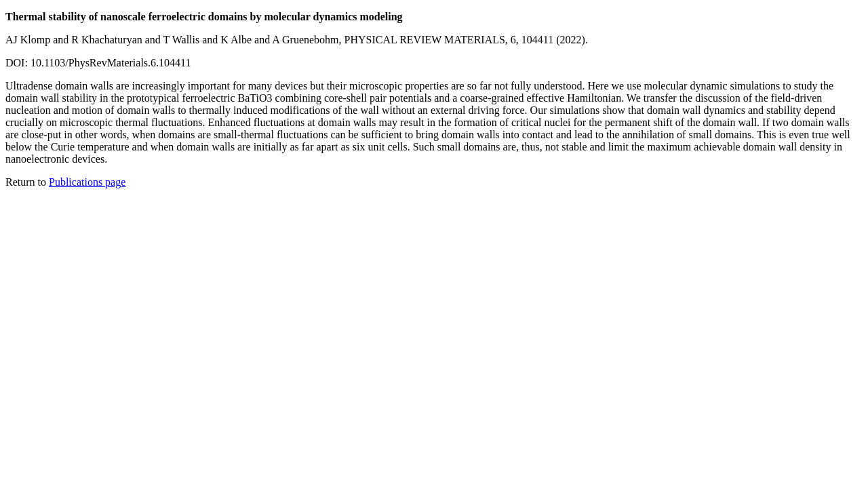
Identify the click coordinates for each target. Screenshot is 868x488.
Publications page (87, 182)
